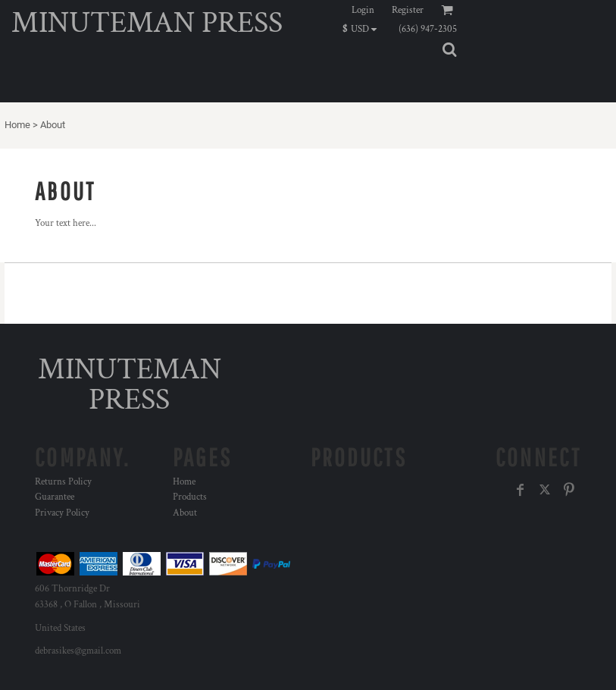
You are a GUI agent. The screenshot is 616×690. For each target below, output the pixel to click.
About (185, 513)
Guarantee (55, 497)
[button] (363, 29)
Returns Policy (63, 482)
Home (17, 125)
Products (190, 497)
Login (363, 10)
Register (408, 10)
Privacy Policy (62, 513)
